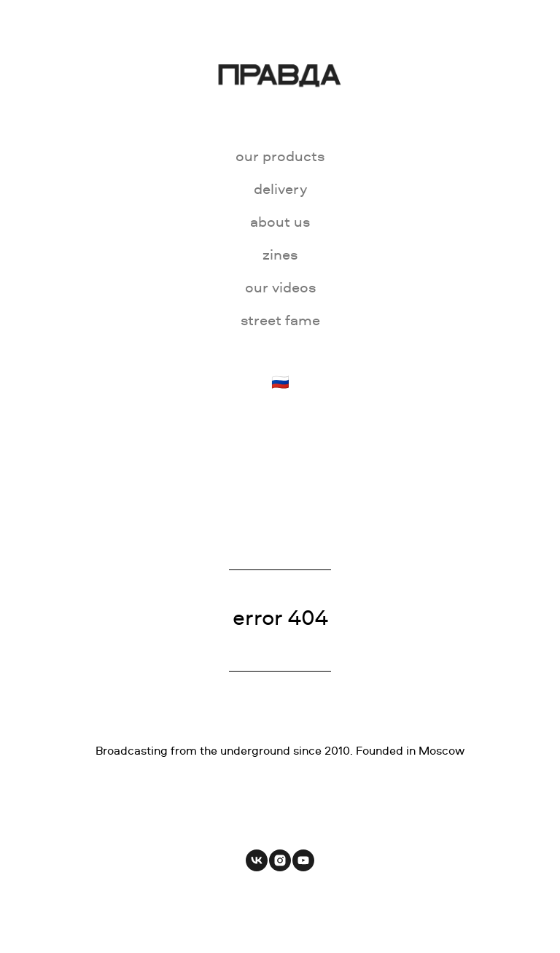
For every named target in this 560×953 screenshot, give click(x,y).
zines (280, 254)
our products (280, 156)
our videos (280, 287)
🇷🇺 (280, 382)
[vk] (257, 860)
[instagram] (280, 860)
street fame (280, 320)
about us (280, 221)
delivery (280, 188)
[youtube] (303, 860)
